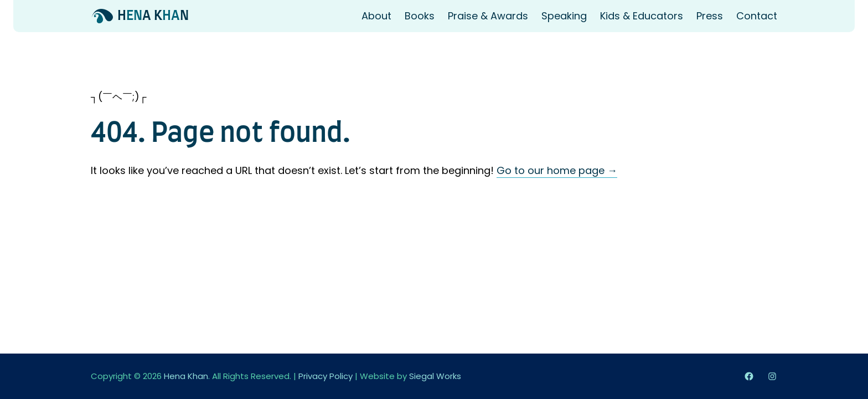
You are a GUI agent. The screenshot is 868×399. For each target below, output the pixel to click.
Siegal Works (435, 376)
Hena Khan (186, 376)
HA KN (153, 16)
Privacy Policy (325, 376)
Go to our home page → (557, 170)
